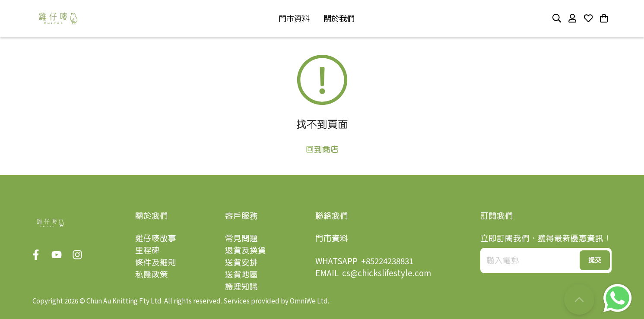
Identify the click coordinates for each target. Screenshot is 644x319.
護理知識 (241, 286)
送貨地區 (241, 274)
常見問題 (241, 238)
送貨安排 (241, 262)
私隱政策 (152, 274)
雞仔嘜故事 (156, 238)
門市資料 (332, 238)
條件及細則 (156, 262)
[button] (294, 19)
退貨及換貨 (246, 250)
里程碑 (148, 250)
